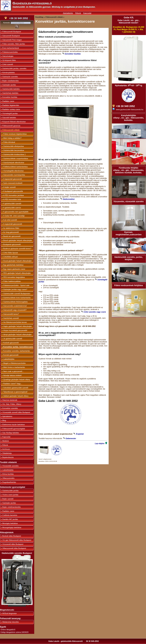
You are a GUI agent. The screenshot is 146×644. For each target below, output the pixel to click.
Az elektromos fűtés (11, 228)
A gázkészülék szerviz (12, 208)
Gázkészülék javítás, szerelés (14, 69)
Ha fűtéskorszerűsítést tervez (15, 322)
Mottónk (6, 441)
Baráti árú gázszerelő (12, 236)
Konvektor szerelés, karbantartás (17, 351)
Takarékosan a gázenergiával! (15, 392)
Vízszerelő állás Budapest (13, 544)
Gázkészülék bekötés (11, 89)
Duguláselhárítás (9, 482)
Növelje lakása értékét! (12, 375)
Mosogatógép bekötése (12, 528)
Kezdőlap (39, 17)
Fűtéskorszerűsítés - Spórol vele (16, 285)
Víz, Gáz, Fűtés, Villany (12, 404)
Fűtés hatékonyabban (12, 281)
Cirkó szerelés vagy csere (95, 312)
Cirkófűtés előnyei (10, 257)
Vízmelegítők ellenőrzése (13, 171)
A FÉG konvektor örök (12, 199)
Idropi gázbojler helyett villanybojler (17, 335)
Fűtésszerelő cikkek (11, 130)
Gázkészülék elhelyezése (14, 146)
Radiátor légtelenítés (11, 105)
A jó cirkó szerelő (10, 220)
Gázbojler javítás (9, 85)
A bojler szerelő (9, 187)
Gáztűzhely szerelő (11, 318)
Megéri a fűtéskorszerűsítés (14, 363)
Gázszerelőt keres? (11, 314)
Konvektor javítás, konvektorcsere (18, 347)
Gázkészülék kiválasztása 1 (14, 154)
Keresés (7, 23)
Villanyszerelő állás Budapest (14, 548)
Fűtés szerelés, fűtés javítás (14, 44)
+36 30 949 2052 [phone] (19, 18)
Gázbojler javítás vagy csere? (15, 290)
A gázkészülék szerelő (12, 204)
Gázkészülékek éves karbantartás (17, 298)
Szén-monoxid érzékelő (13, 183)
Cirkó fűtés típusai (10, 253)
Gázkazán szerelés (10, 77)
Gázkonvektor (69, 199)
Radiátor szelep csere (11, 109)
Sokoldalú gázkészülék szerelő (16, 388)
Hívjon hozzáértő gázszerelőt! (15, 330)
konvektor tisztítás (73, 54)
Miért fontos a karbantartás (14, 367)
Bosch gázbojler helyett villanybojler (18, 240)
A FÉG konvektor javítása (13, 195)
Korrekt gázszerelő (11, 355)
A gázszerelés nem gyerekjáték (16, 212)
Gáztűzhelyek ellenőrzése (14, 163)
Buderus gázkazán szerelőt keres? (17, 249)
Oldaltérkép (7, 453)
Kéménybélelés (8, 73)
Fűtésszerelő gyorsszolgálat (14, 429)
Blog (4, 421)
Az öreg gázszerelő (11, 232)
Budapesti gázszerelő (12, 245)
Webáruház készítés (11, 622)
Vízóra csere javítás (10, 495)
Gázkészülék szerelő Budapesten (17, 294)
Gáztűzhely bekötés (10, 93)
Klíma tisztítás (8, 474)
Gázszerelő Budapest (11, 36)
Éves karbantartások (11, 48)
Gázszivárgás (8, 56)
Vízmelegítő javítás (10, 114)
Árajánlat (80, 434)
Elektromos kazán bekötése (14, 425)
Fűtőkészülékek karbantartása (15, 167)
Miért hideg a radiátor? (12, 138)
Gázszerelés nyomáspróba (14, 175)
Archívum (6, 449)
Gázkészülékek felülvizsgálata (15, 302)
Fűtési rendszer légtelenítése (15, 134)
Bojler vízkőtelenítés (10, 81)
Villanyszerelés (8, 478)
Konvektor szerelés (10, 408)
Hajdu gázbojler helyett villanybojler (18, 326)
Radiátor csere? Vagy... (13, 384)
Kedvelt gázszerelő (11, 343)
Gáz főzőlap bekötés (11, 433)
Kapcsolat (87, 13)
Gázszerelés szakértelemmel (15, 306)
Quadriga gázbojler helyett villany (17, 380)
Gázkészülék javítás (10, 491)
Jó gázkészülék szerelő (13, 339)
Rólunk (78, 13)
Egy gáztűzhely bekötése (13, 265)
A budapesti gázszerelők (13, 191)
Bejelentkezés (8, 457)
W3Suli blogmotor (9, 613)
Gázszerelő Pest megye (12, 40)
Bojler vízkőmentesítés (11, 507)
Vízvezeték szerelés (10, 466)
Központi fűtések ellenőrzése (14, 122)
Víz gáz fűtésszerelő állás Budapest (17, 540)
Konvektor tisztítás (10, 97)
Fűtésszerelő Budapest (12, 32)
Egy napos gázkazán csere (14, 269)
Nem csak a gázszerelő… (14, 371)
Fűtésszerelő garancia (11, 126)
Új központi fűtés (9, 60)
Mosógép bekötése (10, 523)
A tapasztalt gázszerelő (12, 179)
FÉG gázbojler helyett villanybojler (17, 273)
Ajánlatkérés (68, 13)
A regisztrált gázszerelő (12, 224)
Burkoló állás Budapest (12, 536)
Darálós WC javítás (10, 519)
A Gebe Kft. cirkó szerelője (14, 216)
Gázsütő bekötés (9, 118)
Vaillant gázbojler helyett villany (16, 396)
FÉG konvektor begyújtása (14, 277)
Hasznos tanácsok (10, 400)
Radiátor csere (8, 101)
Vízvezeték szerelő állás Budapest (16, 412)
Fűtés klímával (9, 142)
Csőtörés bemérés (10, 515)
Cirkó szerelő (8, 64)
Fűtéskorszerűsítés (10, 52)
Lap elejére (100, 443)
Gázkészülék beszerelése (14, 150)
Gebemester (71, 438)
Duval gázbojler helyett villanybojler (17, 261)
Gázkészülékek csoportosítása (16, 159)
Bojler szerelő (8, 499)
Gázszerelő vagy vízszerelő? (15, 310)
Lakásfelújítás (9, 359)
